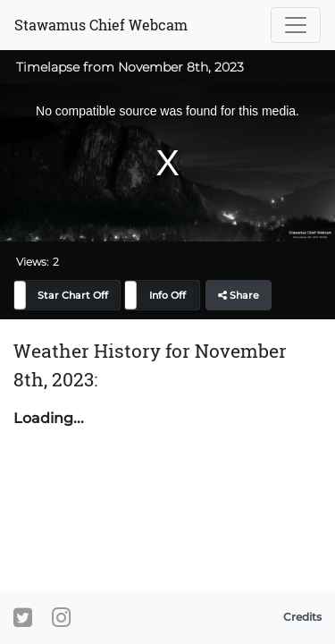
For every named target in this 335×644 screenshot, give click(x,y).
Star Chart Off (73, 295)
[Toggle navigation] (296, 25)
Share (239, 295)
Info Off (167, 295)
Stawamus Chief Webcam (101, 25)
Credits (302, 617)
